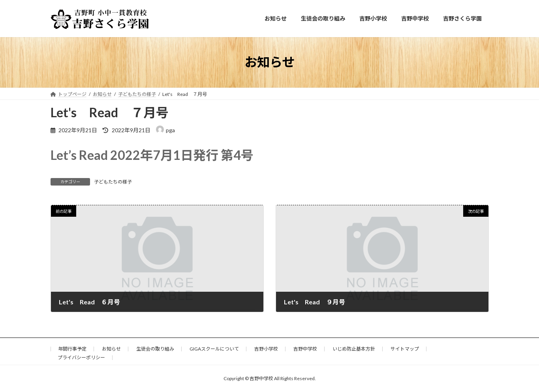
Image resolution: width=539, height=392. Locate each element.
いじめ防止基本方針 (354, 349)
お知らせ (111, 349)
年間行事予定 (72, 349)
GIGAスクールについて (214, 349)
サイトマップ (405, 349)
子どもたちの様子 (113, 182)
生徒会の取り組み (155, 349)
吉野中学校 (305, 349)
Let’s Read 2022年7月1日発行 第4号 (152, 155)
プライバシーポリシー (81, 357)
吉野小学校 (266, 349)
